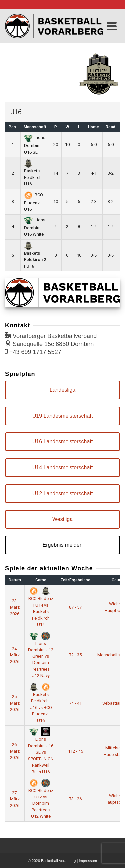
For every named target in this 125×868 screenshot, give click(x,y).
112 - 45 (75, 751)
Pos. (13, 127)
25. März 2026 (15, 703)
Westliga (62, 519)
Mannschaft (35, 127)
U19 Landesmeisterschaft (62, 416)
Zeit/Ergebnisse (75, 580)
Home (93, 127)
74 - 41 (75, 703)
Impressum (88, 861)
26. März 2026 (15, 751)
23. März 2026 (15, 607)
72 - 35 (75, 655)
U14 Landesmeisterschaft (62, 467)
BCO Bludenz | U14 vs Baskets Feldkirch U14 (41, 608)
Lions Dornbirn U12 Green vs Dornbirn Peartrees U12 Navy (41, 655)
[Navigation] (112, 26)
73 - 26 (75, 799)
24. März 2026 (15, 655)
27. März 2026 (15, 799)
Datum (15, 580)
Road (110, 127)
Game (41, 580)
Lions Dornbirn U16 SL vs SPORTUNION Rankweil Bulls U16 (41, 752)
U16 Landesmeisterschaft (62, 441)
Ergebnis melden (62, 545)
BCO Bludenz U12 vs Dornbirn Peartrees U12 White (41, 800)
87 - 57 (75, 607)
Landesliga (62, 390)
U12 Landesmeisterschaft (62, 493)
